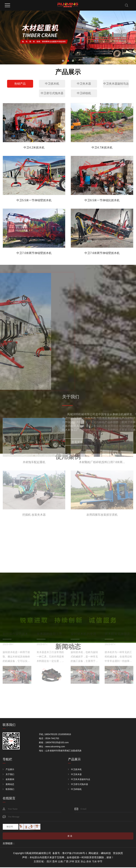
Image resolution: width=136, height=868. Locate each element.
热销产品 (20, 84)
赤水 (89, 862)
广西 (66, 862)
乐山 (83, 862)
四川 (49, 862)
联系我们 (10, 790)
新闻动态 (10, 785)
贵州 (55, 862)
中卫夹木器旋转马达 (116, 84)
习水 (94, 862)
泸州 (72, 862)
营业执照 (118, 854)
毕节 (100, 862)
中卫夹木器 (84, 84)
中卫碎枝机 (84, 93)
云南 (60, 862)
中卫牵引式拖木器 (52, 93)
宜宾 (77, 862)
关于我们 (10, 775)
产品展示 (10, 770)
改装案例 (10, 780)
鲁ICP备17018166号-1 (75, 854)
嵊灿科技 (106, 854)
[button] (63, 61)
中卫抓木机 (52, 84)
